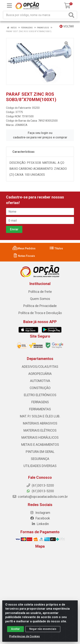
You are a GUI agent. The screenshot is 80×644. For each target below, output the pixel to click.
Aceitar (15, 629)
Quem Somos (40, 299)
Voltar (67, 26)
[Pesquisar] (72, 15)
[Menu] (9, 6)
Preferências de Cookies (25, 636)
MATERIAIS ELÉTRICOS (40, 430)
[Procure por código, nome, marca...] (35, 15)
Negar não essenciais (43, 629)
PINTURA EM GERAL (40, 452)
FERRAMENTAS (40, 409)
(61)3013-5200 (40, 491)
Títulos (56, 248)
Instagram (40, 513)
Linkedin (40, 524)
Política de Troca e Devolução (40, 313)
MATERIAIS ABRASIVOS (40, 423)
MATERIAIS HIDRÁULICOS (40, 438)
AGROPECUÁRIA (40, 374)
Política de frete (40, 292)
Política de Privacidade (40, 306)
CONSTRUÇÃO (40, 388)
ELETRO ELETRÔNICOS (40, 395)
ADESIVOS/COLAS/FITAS (40, 367)
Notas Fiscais (24, 256)
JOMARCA (21, 125)
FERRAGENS (40, 402)
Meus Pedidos (24, 248)
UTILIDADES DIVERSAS (40, 466)
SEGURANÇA (40, 459)
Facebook (40, 518)
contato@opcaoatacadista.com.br (40, 497)
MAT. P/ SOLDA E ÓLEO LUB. (40, 416)
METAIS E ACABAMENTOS (40, 445)
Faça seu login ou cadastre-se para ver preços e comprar (40, 135)
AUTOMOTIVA (40, 381)
